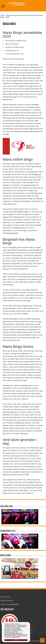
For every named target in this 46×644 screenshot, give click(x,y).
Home (2, 15)
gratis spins (17, 399)
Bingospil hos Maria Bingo (15, 47)
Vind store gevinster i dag (14, 54)
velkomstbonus (8, 356)
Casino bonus (5, 597)
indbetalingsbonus (26, 364)
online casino (7, 86)
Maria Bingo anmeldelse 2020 (16, 41)
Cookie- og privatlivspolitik (10, 604)
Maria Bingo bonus (12, 51)
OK (16, 640)
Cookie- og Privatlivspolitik (12, 637)
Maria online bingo (12, 44)
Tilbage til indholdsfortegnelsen (14, 59)
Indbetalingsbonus (7, 601)
